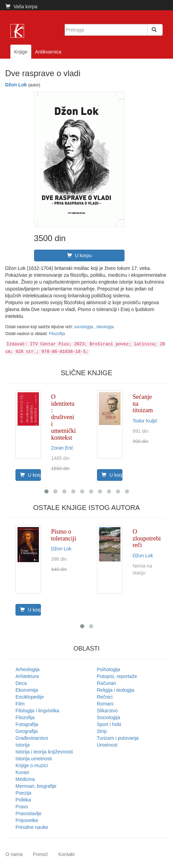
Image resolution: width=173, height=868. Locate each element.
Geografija (27, 731)
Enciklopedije (30, 697)
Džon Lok (16, 85)
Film (20, 704)
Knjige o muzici (32, 765)
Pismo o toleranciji (64, 535)
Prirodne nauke (32, 827)
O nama (14, 854)
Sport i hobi (109, 724)
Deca (21, 683)
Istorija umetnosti (34, 759)
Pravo (22, 807)
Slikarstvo (107, 711)
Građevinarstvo (32, 738)
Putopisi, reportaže (117, 676)
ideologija (105, 327)
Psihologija (109, 669)
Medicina (25, 779)
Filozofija (57, 334)
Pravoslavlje (28, 813)
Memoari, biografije (36, 786)
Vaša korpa (21, 7)
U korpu (79, 255)
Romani (105, 704)
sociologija (84, 327)
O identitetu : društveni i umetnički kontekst (64, 417)
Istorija (23, 745)
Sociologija (109, 717)
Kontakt (66, 854)
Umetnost (107, 745)
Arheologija (28, 669)
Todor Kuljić (145, 421)
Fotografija (27, 724)
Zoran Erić (62, 448)
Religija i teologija (116, 690)
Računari (107, 683)
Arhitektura (27, 676)
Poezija (23, 793)
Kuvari (22, 772)
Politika (23, 800)
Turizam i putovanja (118, 738)
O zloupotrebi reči (147, 538)
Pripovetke (27, 820)
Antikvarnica (48, 52)
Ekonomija (27, 690)
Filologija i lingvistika (37, 711)
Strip (102, 731)
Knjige (21, 52)
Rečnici (105, 697)
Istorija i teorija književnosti (44, 752)
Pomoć (41, 854)
